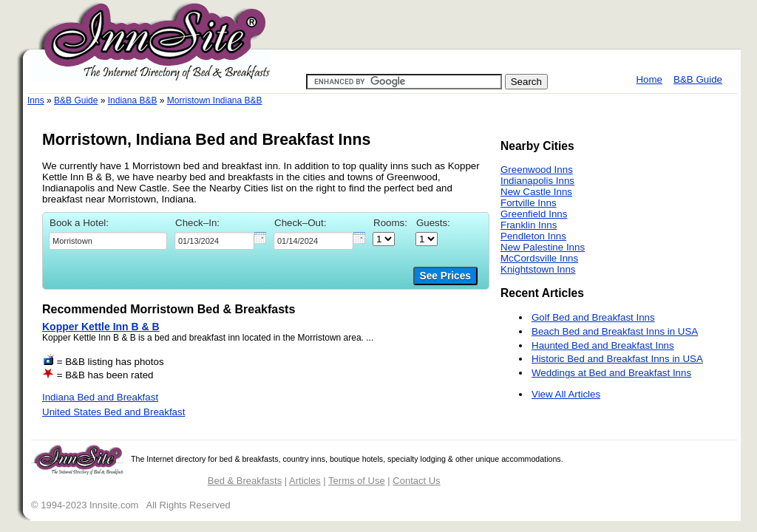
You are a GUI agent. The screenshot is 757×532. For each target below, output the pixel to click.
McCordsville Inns (539, 258)
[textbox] (108, 241)
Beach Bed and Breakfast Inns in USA (615, 331)
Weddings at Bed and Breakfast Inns (611, 373)
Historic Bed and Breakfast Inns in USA (617, 359)
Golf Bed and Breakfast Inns (593, 317)
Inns (36, 100)
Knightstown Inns (538, 269)
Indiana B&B (133, 100)
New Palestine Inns (543, 247)
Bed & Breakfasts (245, 481)
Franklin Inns (529, 225)
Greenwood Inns (537, 170)
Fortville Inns (529, 203)
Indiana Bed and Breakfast (100, 397)
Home (649, 79)
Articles (305, 481)
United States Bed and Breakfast (113, 412)
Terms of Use (357, 481)
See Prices (445, 276)
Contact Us (416, 481)
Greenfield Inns (534, 214)
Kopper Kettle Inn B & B (101, 327)
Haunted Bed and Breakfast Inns (603, 345)
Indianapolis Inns (537, 181)
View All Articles (566, 394)
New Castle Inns (536, 192)
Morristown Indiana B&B (215, 100)
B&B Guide (698, 79)
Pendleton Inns (533, 236)
